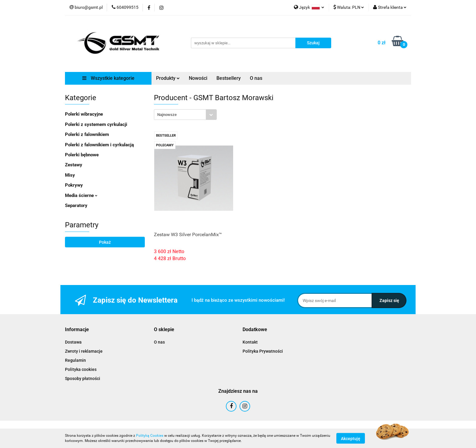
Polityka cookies (81, 369)
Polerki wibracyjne (84, 114)
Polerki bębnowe (82, 155)
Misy (70, 175)
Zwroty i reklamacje (84, 351)
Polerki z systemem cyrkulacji (96, 124)
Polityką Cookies (150, 436)
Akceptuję (351, 438)
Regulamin (75, 360)
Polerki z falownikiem (87, 134)
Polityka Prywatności (263, 351)
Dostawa (73, 342)
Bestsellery (229, 78)
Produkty (168, 78)
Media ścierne (81, 195)
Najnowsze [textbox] (167, 115)
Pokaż (105, 242)
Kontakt (250, 342)
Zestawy (74, 165)
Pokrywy (74, 185)
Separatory (76, 205)
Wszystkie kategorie (108, 78)
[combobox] (185, 115)
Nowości (198, 78)
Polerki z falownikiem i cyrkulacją (99, 145)
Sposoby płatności (83, 378)
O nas (256, 78)
